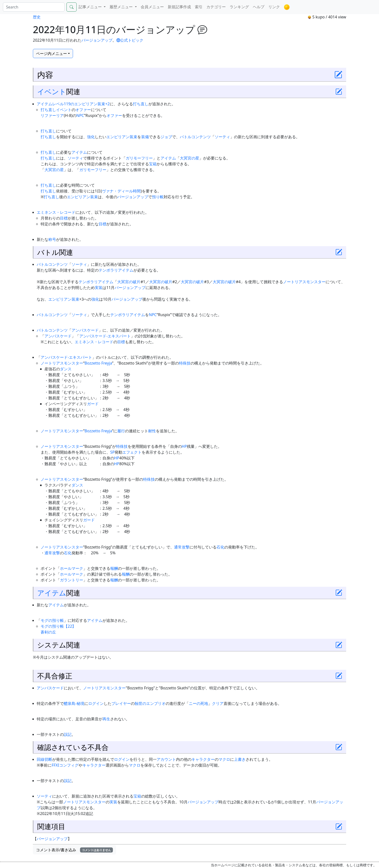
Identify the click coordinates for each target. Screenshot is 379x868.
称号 (52, 239)
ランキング (239, 7)
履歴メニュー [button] (122, 7)
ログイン (96, 703)
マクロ (224, 759)
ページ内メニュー (51, 53)
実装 (99, 288)
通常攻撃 (182, 547)
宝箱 (153, 164)
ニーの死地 (198, 703)
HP (184, 446)
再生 (106, 719)
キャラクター (203, 759)
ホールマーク (72, 568)
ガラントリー (72, 580)
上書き (240, 759)
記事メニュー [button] (91, 7)
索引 (199, 7)
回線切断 (44, 759)
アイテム (79, 152)
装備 (145, 137)
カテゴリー (216, 7)
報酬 (114, 568)
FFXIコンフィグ (65, 765)
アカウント (166, 759)
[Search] (34, 7)
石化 (220, 547)
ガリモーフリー (139, 158)
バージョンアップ (97, 40)
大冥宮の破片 (129, 282)
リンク (274, 7)
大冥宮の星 (189, 158)
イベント (52, 91)
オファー (83, 110)
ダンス (66, 369)
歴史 (37, 17)
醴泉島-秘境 (74, 703)
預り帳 (158, 197)
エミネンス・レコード (56, 212)
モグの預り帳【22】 (58, 626)
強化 (91, 137)
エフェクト (132, 452)
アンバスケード (85, 330)
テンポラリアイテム (116, 270)
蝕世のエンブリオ (150, 703)
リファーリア (52, 115)
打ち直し (141, 104)
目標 (64, 218)
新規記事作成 (179, 7)
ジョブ (166, 137)
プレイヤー (121, 703)
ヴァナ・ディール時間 (121, 191)
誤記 (68, 734)
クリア (218, 703)
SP (112, 452)
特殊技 (185, 363)
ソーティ (222, 137)
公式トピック (130, 40)
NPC (80, 115)
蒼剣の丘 (48, 632)
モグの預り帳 (52, 620)
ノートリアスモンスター (304, 282)
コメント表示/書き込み (74, 850)
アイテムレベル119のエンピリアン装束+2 (73, 104)
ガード (93, 404)
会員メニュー (152, 7)
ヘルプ (259, 7)
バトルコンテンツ (195, 137)
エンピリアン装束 (122, 137)
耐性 (152, 431)
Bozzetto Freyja (98, 363)
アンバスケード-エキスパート (105, 336)
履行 (121, 431)
